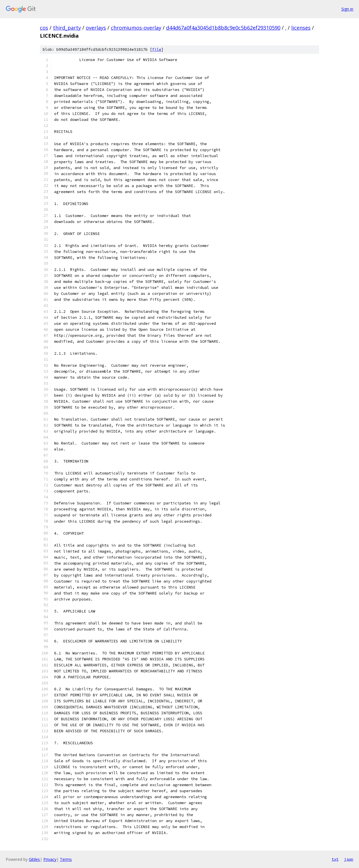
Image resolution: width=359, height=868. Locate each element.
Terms (66, 859)
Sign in (347, 9)
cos (44, 28)
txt (335, 859)
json (349, 859)
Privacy (50, 859)
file (157, 49)
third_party (67, 28)
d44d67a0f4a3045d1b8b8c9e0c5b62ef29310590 (223, 28)
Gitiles (34, 859)
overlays (96, 28)
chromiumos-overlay (136, 28)
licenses (301, 28)
